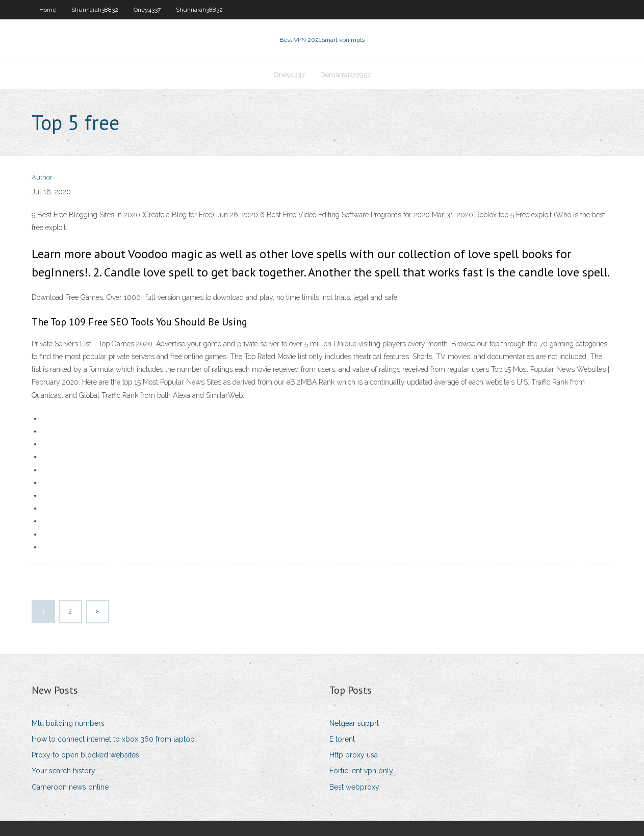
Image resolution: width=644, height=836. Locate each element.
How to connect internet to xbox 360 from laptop (113, 739)
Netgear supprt (354, 723)
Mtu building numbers (68, 723)
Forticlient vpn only (361, 771)
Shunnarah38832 (95, 10)
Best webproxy (354, 787)
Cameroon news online (70, 787)
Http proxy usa (354, 755)
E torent (342, 739)
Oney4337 (147, 10)
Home (48, 10)
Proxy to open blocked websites (85, 755)
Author (42, 177)
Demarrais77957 (345, 75)
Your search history (63, 771)
